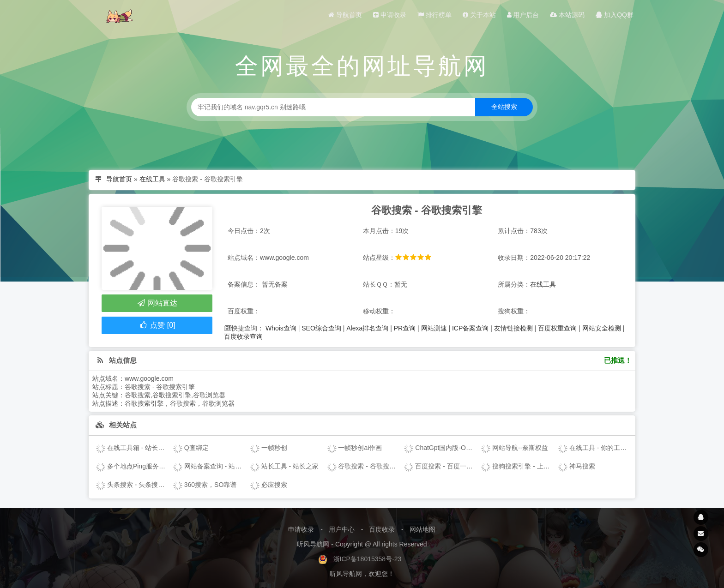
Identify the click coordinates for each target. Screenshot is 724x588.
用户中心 (342, 529)
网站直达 (157, 303)
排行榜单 (434, 15)
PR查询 (405, 328)
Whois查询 (281, 328)
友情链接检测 (513, 328)
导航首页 (345, 15)
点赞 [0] (157, 325)
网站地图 (422, 529)
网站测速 (434, 328)
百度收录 (382, 529)
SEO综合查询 (321, 328)
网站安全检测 (602, 328)
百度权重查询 (557, 328)
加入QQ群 (615, 15)
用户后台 (523, 15)
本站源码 (567, 15)
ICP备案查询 (470, 328)
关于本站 (479, 15)
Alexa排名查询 (367, 328)
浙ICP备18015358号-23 (368, 559)
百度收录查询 (243, 336)
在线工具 (152, 179)
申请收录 (390, 15)
